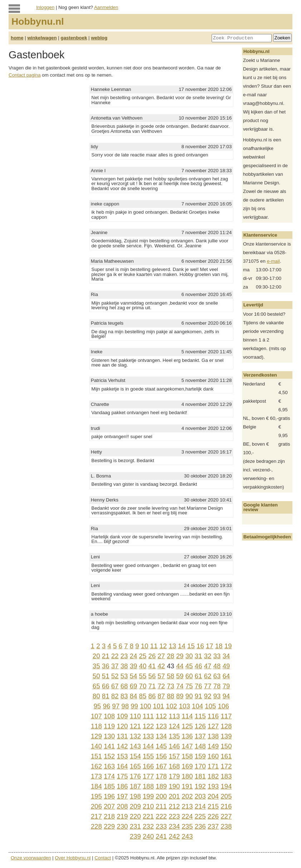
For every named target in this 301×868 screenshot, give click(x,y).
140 (96, 746)
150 (226, 746)
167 (161, 766)
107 (96, 716)
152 (109, 756)
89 (180, 696)
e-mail (273, 261)
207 (109, 806)
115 (200, 716)
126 (200, 726)
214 (200, 806)
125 (187, 726)
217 (96, 816)
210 (148, 806)
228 (96, 826)
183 (226, 776)
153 (122, 756)
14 (182, 646)
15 (191, 646)
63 (217, 676)
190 (174, 786)
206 (96, 806)
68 (124, 686)
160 (213, 756)
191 (187, 786)
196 (109, 796)
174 (109, 776)
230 (122, 826)
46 (199, 666)
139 (226, 736)
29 (180, 656)
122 (148, 726)
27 (161, 656)
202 (187, 796)
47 (208, 666)
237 (213, 826)
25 (143, 656)
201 (174, 796)
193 (213, 786)
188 (148, 786)
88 (171, 696)
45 (189, 666)
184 (96, 786)
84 (134, 696)
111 (148, 716)
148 (200, 746)
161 (226, 756)
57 (161, 676)
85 (143, 696)
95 (97, 706)
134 (161, 736)
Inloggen (45, 7)
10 (145, 646)
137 (200, 736)
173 (96, 776)
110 (135, 716)
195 (96, 796)
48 (217, 666)
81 (106, 696)
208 (122, 806)
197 (122, 796)
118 (96, 726)
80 (96, 696)
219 (122, 816)
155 (148, 756)
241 (161, 836)
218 (109, 816)
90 (189, 696)
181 (200, 776)
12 (163, 646)
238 (226, 826)
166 (148, 766)
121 (135, 726)
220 (135, 816)
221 (148, 816)
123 (161, 726)
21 (106, 656)
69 (134, 686)
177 (148, 776)
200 (161, 796)
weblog (99, 38)
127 (213, 726)
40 (143, 666)
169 (187, 766)
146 (174, 746)
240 (148, 836)
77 (208, 686)
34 (226, 656)
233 (161, 826)
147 (187, 746)
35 (96, 666)
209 (135, 806)
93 (217, 696)
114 (187, 716)
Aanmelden (106, 7)
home (17, 38)
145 (161, 746)
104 (198, 706)
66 (106, 686)
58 (171, 676)
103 (184, 706)
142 (122, 746)
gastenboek (74, 38)
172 (226, 766)
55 (143, 676)
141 (109, 746)
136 (187, 736)
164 (122, 766)
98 (125, 706)
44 (180, 666)
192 (200, 786)
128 (226, 726)
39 (134, 666)
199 (148, 796)
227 (226, 816)
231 (135, 826)
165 (135, 766)
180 (187, 776)
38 (124, 666)
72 (161, 686)
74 (180, 686)
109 (122, 716)
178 (161, 776)
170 (200, 766)
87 (161, 696)
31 (199, 656)
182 (213, 776)
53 (124, 676)
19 (228, 646)
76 (199, 686)
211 (161, 806)
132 (135, 736)
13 (172, 646)
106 (223, 706)
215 (213, 806)
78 (217, 686)
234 (174, 826)
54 (134, 676)
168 (174, 766)
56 (152, 676)
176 (135, 776)
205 (226, 796)
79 (226, 686)
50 (96, 676)
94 (226, 696)
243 (187, 836)
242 (174, 836)
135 (174, 736)
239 (135, 836)
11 (154, 646)
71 (152, 686)
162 (96, 766)
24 (134, 656)
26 (152, 656)
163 (109, 766)
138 (213, 736)
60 (189, 676)
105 (210, 706)
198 (135, 796)
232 (148, 826)
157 (174, 756)
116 (213, 716)
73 (171, 686)
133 (148, 736)
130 (109, 736)
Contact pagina (25, 75)
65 (96, 686)
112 (161, 716)
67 (115, 686)
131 (122, 736)
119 (109, 726)
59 (180, 676)
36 (106, 666)
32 (208, 656)
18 (219, 646)
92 (208, 696)
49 (226, 666)
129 (96, 736)
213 (187, 806)
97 (116, 706)
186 (122, 786)
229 (109, 826)
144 (148, 746)
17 (210, 646)
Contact (103, 858)
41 (152, 666)
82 (115, 696)
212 (174, 806)
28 (171, 656)
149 (213, 746)
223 (174, 816)
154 (135, 756)
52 (115, 676)
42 (161, 666)
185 (109, 786)
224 (187, 816)
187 (135, 786)
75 (189, 686)
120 (122, 726)
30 (189, 656)
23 (124, 656)
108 (109, 716)
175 (122, 776)
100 (145, 706)
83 (124, 696)
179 (174, 776)
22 (115, 656)
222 (161, 816)
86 (152, 696)
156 (161, 756)
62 (208, 676)
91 (199, 696)
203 (200, 796)
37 (115, 666)
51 (106, 676)
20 (96, 656)
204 (213, 796)
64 (226, 676)
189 (161, 786)
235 (187, 826)
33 (217, 656)
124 (174, 726)
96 (107, 706)
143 (135, 746)
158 (187, 756)
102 (171, 706)
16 (200, 646)
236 (200, 826)
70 (143, 686)
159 (200, 756)
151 (96, 756)
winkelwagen (42, 38)
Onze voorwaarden (31, 858)
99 (134, 706)
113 (174, 716)
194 (226, 786)
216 (226, 806)
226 (213, 816)
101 (159, 706)
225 (200, 816)
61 (199, 676)
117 (226, 716)
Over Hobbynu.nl (73, 858)
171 (213, 766)
